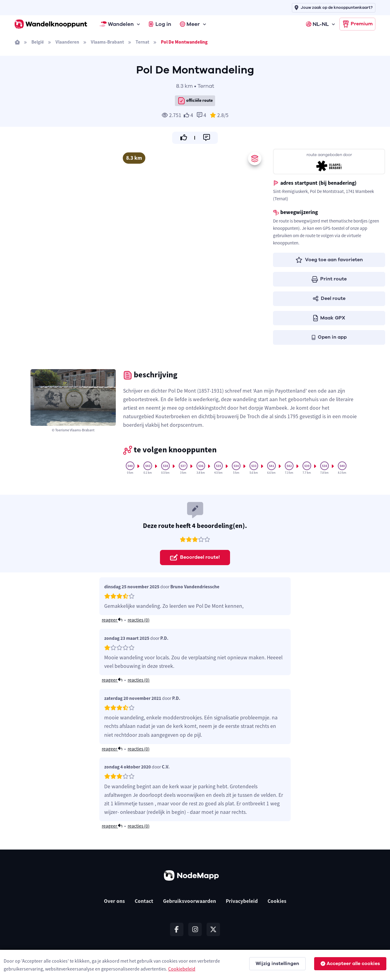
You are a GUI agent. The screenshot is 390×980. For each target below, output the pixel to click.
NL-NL (317, 24)
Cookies (277, 901)
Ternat (142, 42)
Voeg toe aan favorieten (329, 260)
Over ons (114, 901)
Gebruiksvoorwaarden (190, 901)
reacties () (139, 620)
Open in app (329, 337)
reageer (112, 620)
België (38, 42)
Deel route (329, 298)
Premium (357, 24)
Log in (160, 24)
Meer (190, 24)
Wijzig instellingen (277, 964)
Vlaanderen (67, 42)
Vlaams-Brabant (107, 42)
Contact (144, 901)
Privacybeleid (242, 901)
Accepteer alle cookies (350, 964)
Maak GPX (329, 318)
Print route (329, 279)
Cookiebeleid (182, 969)
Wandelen (117, 24)
